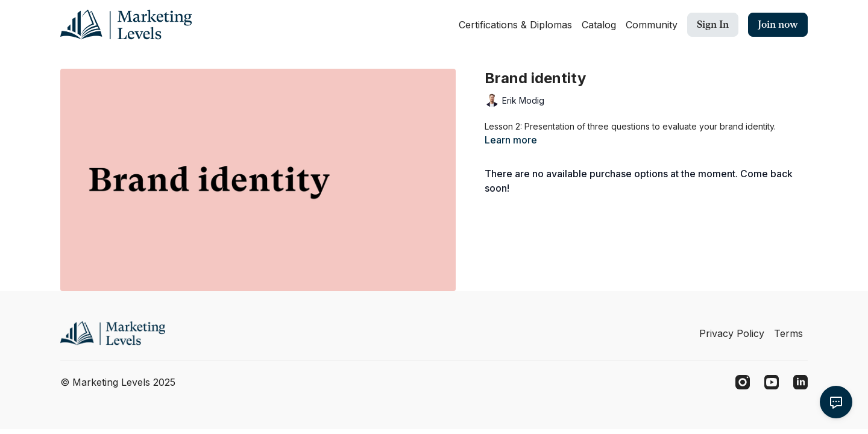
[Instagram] (743, 382)
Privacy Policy (732, 333)
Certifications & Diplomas (515, 25)
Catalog (599, 25)
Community (652, 25)
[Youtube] (772, 382)
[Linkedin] (800, 382)
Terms (788, 333)
